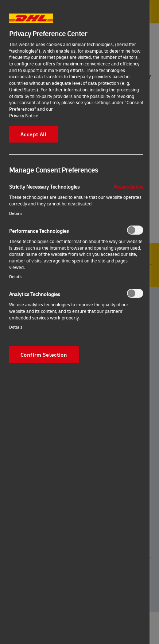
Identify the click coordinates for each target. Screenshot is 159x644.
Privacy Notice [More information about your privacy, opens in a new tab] (24, 115)
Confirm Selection (44, 355)
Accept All (34, 134)
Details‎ (16, 213)
